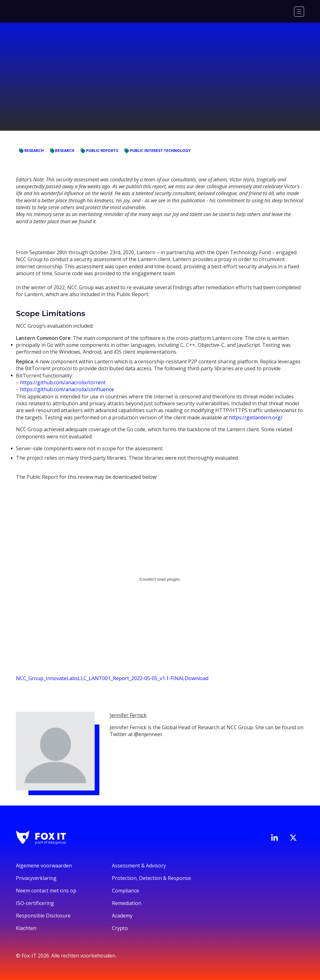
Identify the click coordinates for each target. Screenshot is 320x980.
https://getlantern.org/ (256, 417)
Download (197, 678)
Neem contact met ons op (46, 891)
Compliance (125, 891)
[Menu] (299, 12)
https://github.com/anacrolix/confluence (67, 389)
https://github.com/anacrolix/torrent (63, 382)
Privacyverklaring (36, 878)
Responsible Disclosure (43, 916)
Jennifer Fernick (128, 715)
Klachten (26, 928)
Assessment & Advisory (139, 866)
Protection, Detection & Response (151, 878)
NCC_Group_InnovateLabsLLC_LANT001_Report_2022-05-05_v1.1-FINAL (100, 678)
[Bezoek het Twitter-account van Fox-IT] (293, 838)
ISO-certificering (35, 903)
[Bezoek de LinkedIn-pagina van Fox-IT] (274, 837)
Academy (122, 916)
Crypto (120, 928)
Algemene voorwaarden (44, 866)
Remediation (127, 903)
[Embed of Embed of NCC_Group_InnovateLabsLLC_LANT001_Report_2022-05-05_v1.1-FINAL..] (160, 579)
